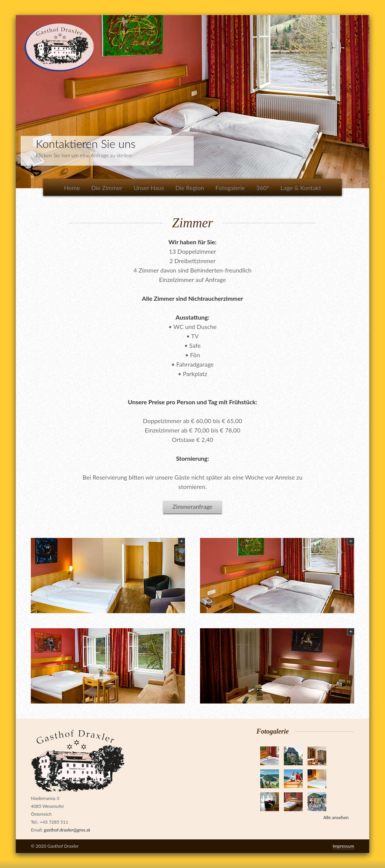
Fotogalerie (230, 188)
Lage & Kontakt (301, 188)
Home (72, 188)
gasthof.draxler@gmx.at (67, 830)
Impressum (343, 846)
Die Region (190, 188)
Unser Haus (149, 188)
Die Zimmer (107, 188)
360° (263, 188)
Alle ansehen (336, 817)
